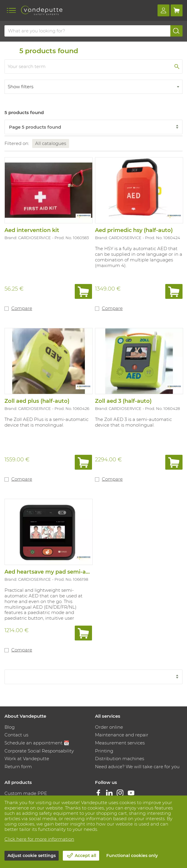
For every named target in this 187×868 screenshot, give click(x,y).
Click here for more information (39, 839)
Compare (22, 308)
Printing (104, 751)
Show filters (21, 87)
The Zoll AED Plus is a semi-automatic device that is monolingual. (46, 422)
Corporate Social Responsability (39, 751)
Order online (109, 727)
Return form (18, 767)
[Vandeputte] (42, 10)
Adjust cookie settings (32, 856)
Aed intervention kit (32, 230)
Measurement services (120, 743)
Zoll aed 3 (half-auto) (123, 401)
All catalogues (51, 143)
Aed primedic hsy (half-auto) (134, 230)
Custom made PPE (26, 793)
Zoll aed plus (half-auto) (37, 401)
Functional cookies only (132, 856)
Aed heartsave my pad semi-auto (50, 572)
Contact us (16, 735)
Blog (10, 727)
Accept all (85, 856)
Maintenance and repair (122, 735)
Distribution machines (120, 759)
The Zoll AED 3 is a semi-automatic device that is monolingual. (133, 422)
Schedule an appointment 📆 (37, 743)
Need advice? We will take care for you (137, 767)
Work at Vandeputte (27, 759)
